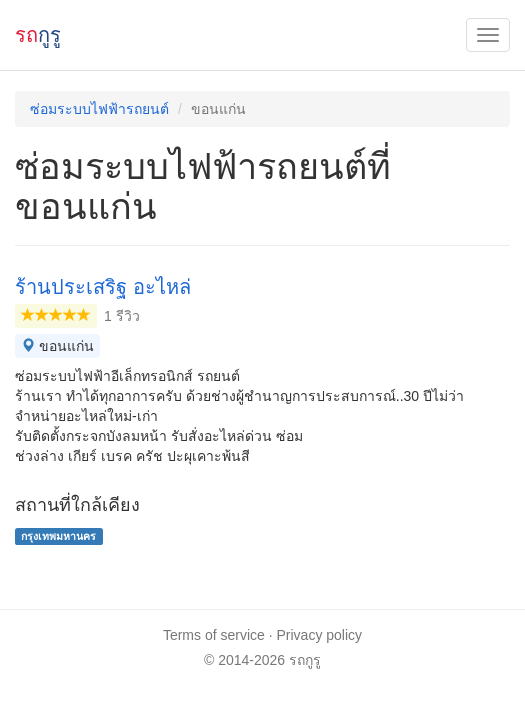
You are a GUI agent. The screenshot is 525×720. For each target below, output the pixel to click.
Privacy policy (320, 635)
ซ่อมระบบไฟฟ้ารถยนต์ (99, 109)
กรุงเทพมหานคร (58, 536)
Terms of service (214, 635)
